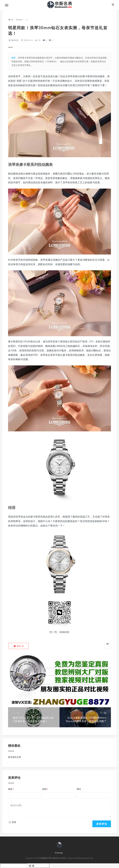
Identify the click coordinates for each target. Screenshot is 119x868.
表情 (12, 822)
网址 (79, 789)
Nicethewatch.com (86, 858)
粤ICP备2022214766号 (57, 858)
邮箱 (45, 789)
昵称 (11, 789)
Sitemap (59, 853)
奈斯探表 (44, 858)
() (19, 646)
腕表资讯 (15, 40)
